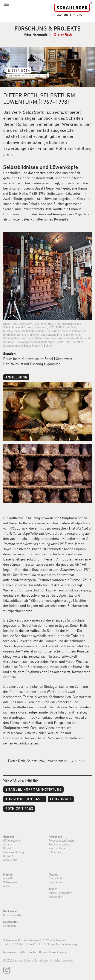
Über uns (9, 837)
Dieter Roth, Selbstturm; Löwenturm (36, 761)
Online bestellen (13, 915)
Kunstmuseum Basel (25, 799)
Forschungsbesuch (60, 844)
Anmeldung (16, 377)
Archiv (7, 886)
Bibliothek (55, 852)
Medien (8, 874)
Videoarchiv (56, 897)
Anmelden (9, 926)
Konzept (8, 856)
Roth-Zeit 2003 (19, 808)
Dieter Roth (63, 35)
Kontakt (8, 848)
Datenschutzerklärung (53, 952)
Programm (55, 882)
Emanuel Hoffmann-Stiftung (33, 789)
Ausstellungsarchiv (60, 893)
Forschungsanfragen (61, 841)
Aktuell (8, 878)
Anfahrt (8, 844)
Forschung (55, 837)
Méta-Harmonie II (37, 35)
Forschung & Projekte (47, 28)
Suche (32, 952)
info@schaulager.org (64, 944)
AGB (23, 952)
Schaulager (10, 882)
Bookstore (10, 911)
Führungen (61, 799)
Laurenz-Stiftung (14, 852)
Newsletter (10, 922)
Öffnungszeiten (12, 841)
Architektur (10, 860)
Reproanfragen (58, 848)
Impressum (10, 952)
